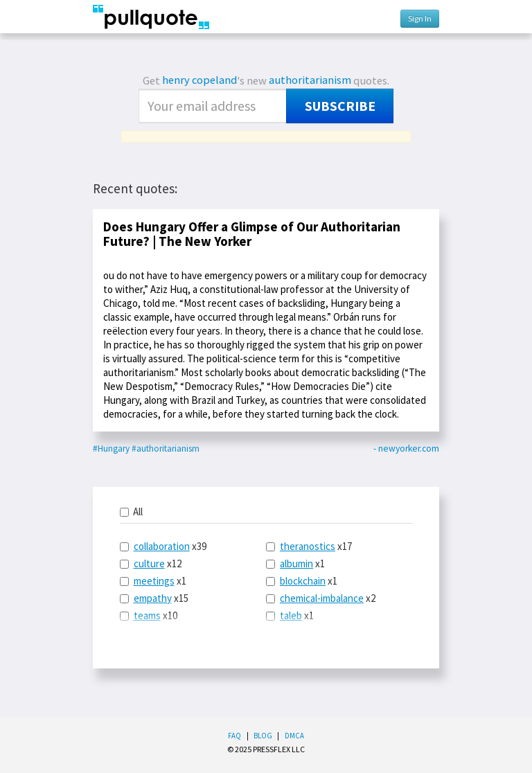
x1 (153, 581)
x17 (309, 546)
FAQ (234, 736)
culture (149, 563)
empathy (153, 598)
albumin (296, 563)
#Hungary (111, 448)
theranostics (308, 546)
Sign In (420, 18)
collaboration (162, 546)
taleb (291, 615)
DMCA (294, 736)
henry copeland (199, 80)
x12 (151, 563)
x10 (149, 615)
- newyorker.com (406, 448)
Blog (263, 736)
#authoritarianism (166, 448)
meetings (154, 581)
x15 (154, 598)
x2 (321, 598)
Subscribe (340, 106)
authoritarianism (310, 80)
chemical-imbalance (322, 598)
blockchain (303, 581)
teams (147, 615)
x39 (163, 546)
